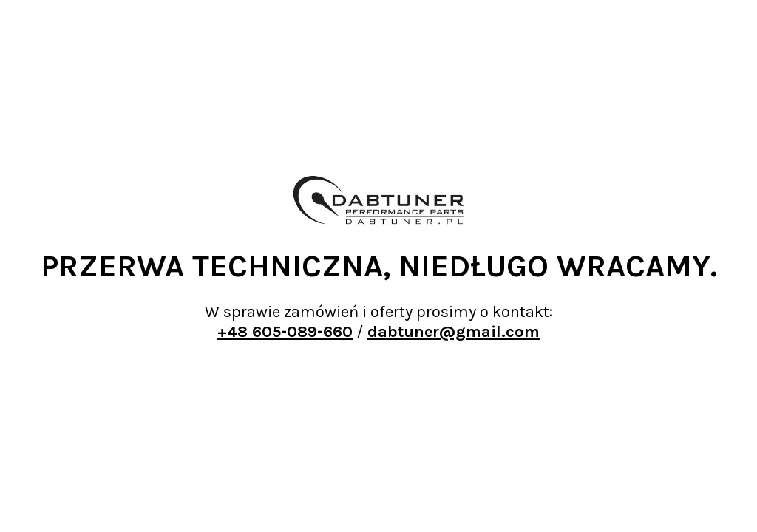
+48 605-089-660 (285, 332)
